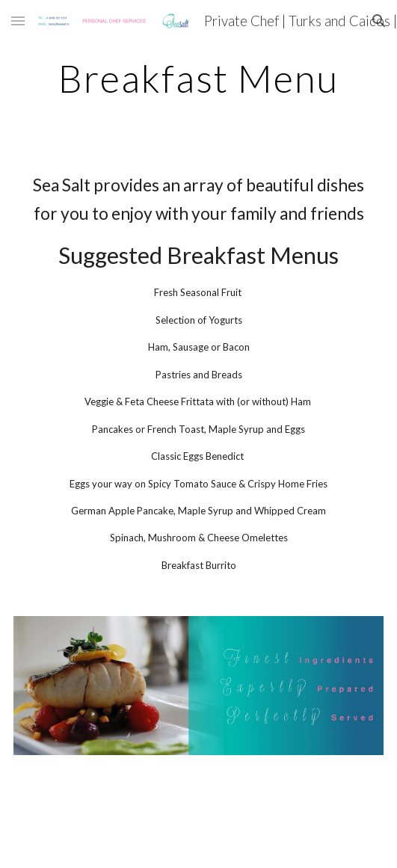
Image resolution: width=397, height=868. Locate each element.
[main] (198, 79)
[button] (18, 21)
